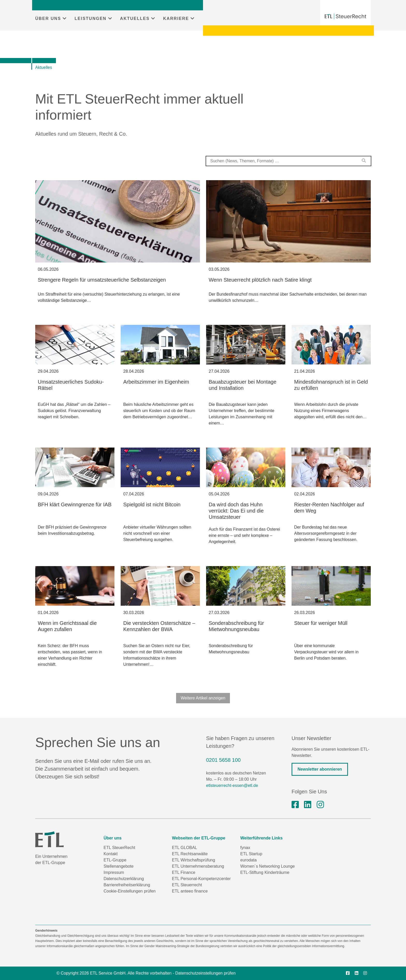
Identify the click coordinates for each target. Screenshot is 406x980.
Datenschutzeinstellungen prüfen (205, 973)
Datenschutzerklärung (124, 879)
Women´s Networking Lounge (267, 866)
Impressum (114, 872)
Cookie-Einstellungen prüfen (130, 891)
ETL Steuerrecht (187, 885)
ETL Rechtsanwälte (190, 854)
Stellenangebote (119, 866)
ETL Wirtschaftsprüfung (194, 860)
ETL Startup (251, 854)
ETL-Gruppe (115, 860)
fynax (245, 848)
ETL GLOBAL (184, 848)
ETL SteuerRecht (119, 848)
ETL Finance (184, 872)
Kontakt (111, 854)
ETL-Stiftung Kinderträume (265, 872)
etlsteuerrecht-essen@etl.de (232, 785)
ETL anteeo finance (190, 891)
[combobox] (288, 161)
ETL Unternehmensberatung (198, 866)
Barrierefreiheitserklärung (127, 885)
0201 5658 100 (223, 760)
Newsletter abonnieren (320, 769)
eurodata (248, 860)
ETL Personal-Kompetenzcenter (201, 879)
